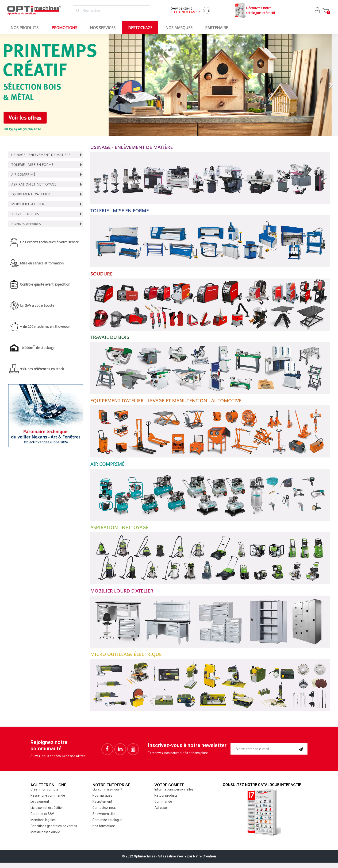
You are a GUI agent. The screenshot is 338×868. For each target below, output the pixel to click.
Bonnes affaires (26, 224)
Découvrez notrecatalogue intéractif (255, 10)
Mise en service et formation (42, 263)
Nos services (103, 28)
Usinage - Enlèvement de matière (41, 155)
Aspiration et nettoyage (34, 184)
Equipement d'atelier (31, 194)
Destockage (140, 28)
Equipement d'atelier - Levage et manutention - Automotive (166, 401)
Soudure (102, 274)
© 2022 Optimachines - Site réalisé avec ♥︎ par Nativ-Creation (169, 856)
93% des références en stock (42, 369)
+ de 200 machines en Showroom (46, 327)
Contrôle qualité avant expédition (45, 284)
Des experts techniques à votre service (49, 242)
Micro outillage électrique (126, 654)
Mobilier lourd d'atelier (122, 591)
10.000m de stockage (37, 348)
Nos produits (25, 28)
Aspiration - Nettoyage (119, 527)
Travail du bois (25, 214)
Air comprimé (23, 174)
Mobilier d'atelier (28, 204)
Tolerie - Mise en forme (32, 165)
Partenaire (217, 28)
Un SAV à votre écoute (37, 305)
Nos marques (179, 28)
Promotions (64, 28)
